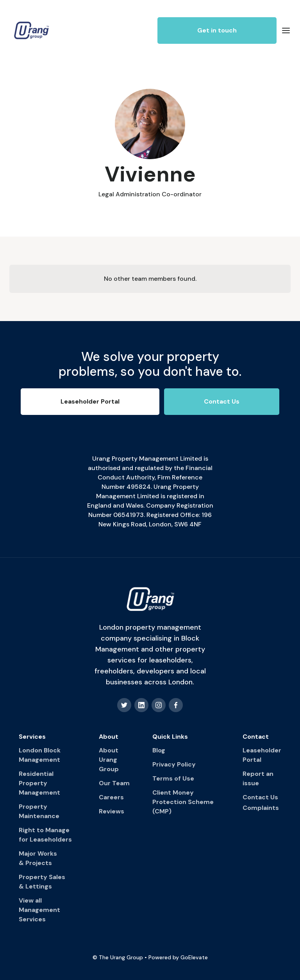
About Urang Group (109, 760)
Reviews (112, 811)
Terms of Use (173, 778)
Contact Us (260, 797)
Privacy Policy (174, 764)
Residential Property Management (39, 783)
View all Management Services (39, 910)
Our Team (114, 783)
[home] (31, 30)
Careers (111, 797)
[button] (286, 31)
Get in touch (217, 30)
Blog (159, 750)
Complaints (261, 808)
